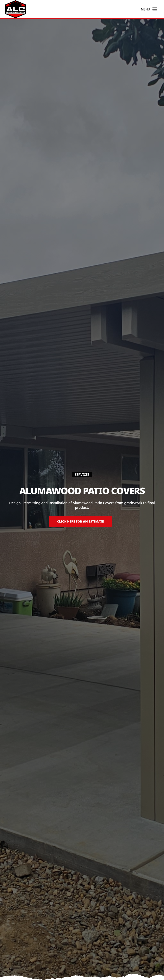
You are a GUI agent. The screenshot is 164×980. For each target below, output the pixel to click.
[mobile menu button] (155, 9)
